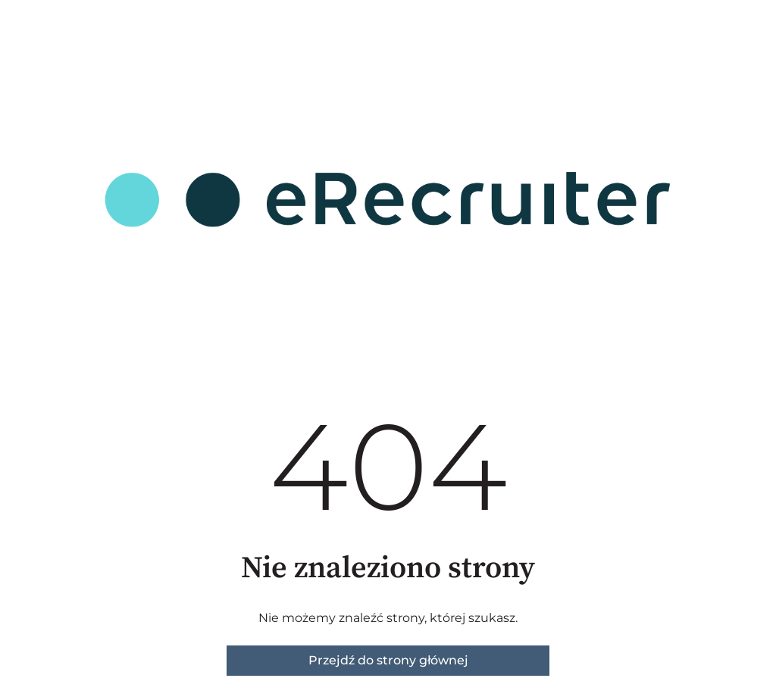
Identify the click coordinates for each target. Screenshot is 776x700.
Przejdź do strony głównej (388, 660)
